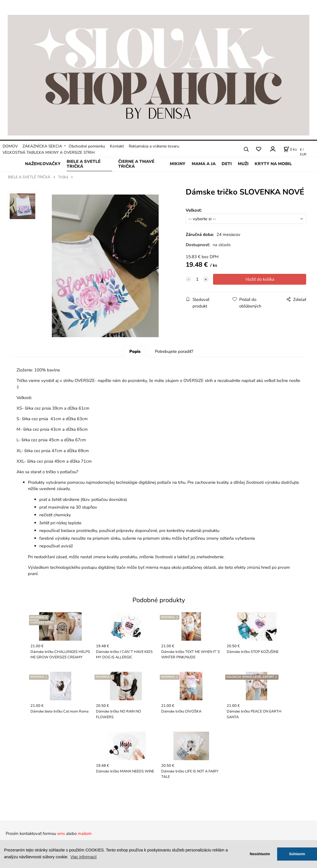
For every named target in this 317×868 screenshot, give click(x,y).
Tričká (63, 177)
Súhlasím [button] (297, 854)
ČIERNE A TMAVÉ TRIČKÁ (136, 164)
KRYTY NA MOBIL (273, 164)
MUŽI (243, 164)
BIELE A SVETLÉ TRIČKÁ (84, 164)
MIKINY (178, 164)
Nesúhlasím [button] (260, 854)
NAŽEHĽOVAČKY (43, 164)
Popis (135, 351)
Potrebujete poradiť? (174, 351)
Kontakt (117, 146)
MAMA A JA (204, 164)
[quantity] (197, 279)
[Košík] (290, 149)
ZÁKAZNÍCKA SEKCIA (42, 146)
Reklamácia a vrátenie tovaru (154, 146)
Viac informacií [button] (83, 857)
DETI (227, 164)
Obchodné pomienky (87, 146)
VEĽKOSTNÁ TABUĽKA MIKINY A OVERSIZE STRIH (49, 152)
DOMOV (10, 146)
